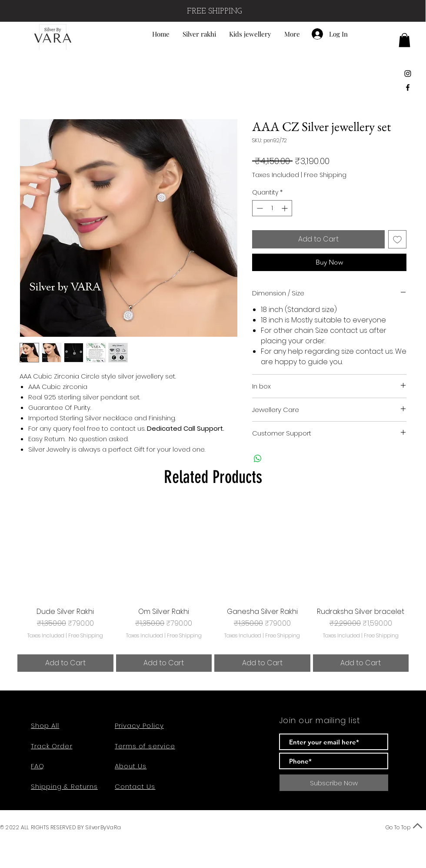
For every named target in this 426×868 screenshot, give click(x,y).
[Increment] (285, 208)
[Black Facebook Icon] (408, 87)
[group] (213, 588)
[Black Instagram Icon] (408, 74)
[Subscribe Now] (334, 783)
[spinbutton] (272, 208)
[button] (404, 40)
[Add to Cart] (65, 663)
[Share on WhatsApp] (258, 459)
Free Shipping (325, 175)
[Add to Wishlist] (397, 239)
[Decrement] (259, 208)
